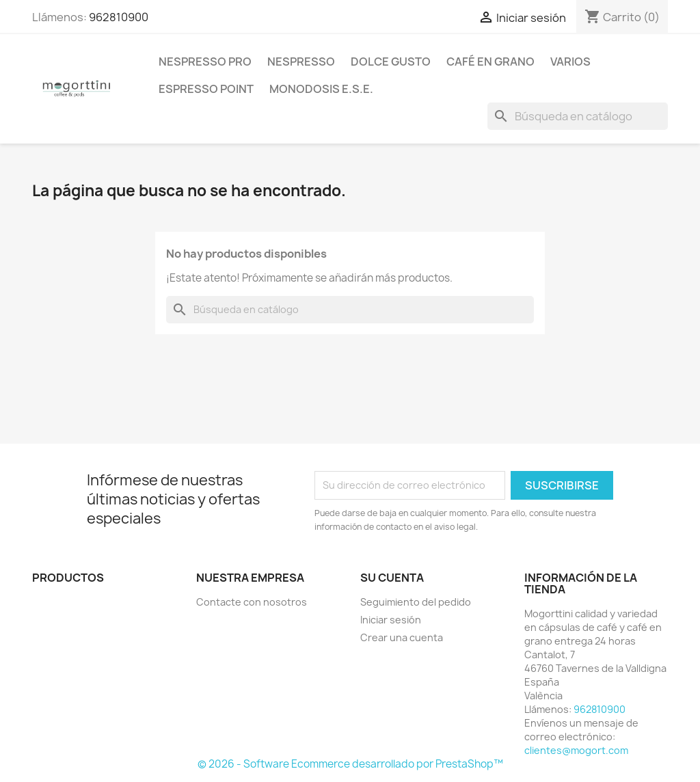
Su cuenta (392, 578)
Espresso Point (206, 89)
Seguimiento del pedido (416, 602)
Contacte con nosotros (252, 602)
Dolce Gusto (391, 62)
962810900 (119, 17)
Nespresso (301, 62)
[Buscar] (578, 116)
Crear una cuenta (402, 637)
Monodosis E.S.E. (321, 89)
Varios (570, 62)
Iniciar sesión (391, 620)
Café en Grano (490, 62)
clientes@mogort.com (576, 750)
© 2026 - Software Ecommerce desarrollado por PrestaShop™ (350, 764)
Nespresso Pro (205, 62)
